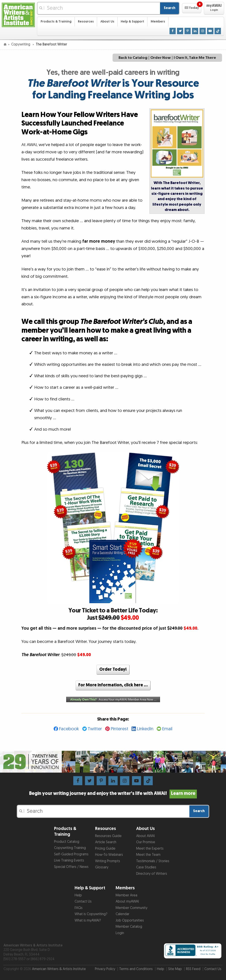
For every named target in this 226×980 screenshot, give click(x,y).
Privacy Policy (105, 969)
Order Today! (113, 669)
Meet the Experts (150, 849)
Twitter (95, 729)
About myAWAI (127, 902)
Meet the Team (148, 855)
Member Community (132, 908)
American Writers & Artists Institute (59, 969)
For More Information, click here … (113, 685)
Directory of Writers (152, 874)
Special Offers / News (71, 867)
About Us (107, 22)
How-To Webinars (109, 855)
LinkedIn (145, 729)
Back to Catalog (133, 58)
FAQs (79, 908)
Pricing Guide (105, 849)
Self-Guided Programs (71, 854)
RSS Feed (193, 969)
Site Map (175, 969)
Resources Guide (108, 836)
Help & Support (132, 22)
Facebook (69, 729)
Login (120, 933)
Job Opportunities (130, 921)
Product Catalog (67, 842)
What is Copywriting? (91, 914)
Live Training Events (69, 861)
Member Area (126, 895)
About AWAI (145, 836)
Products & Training (56, 22)
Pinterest (119, 729)
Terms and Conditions (136, 969)
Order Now (161, 58)
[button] (192, 8)
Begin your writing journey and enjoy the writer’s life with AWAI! (113, 794)
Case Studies (146, 867)
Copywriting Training (70, 848)
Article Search (106, 842)
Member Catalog (129, 927)
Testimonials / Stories (153, 861)
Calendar (122, 914)
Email (167, 729)
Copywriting (21, 44)
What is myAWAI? (88, 921)
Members (158, 22)
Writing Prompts (108, 861)
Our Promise (146, 842)
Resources (86, 22)
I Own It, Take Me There (195, 58)
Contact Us (83, 902)
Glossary (102, 867)
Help (78, 895)
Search (169, 8)
